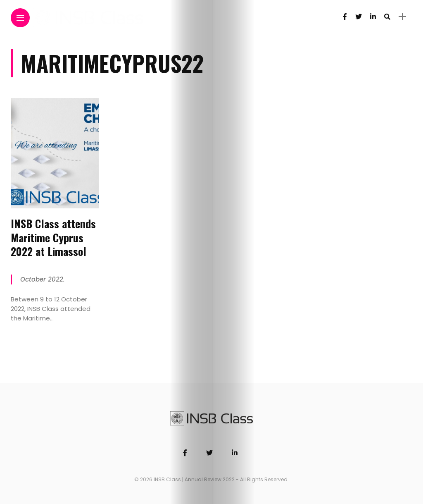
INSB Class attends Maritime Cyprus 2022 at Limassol (53, 238)
